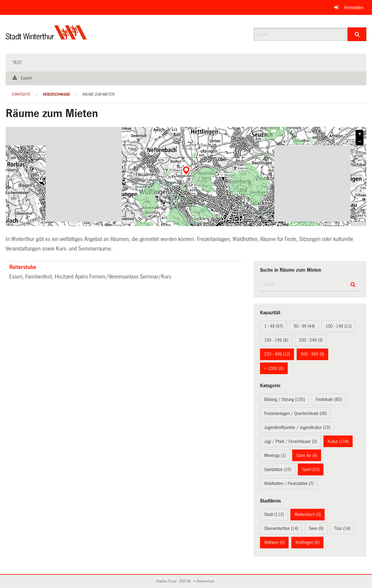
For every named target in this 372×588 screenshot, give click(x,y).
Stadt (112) (274, 514)
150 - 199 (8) (276, 340)
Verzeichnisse (56, 94)
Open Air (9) (307, 455)
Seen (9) (316, 528)
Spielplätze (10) (278, 469)
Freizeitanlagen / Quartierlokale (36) (295, 413)
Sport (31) (311, 469)
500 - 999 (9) (313, 354)
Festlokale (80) (329, 399)
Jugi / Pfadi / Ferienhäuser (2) (291, 441)
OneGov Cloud (167, 581)
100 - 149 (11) (338, 326)
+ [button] (360, 134)
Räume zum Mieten (98, 94)
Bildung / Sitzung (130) (285, 399)
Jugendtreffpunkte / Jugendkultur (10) (297, 427)
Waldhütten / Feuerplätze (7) (289, 483)
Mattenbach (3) (308, 514)
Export (26, 78)
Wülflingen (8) (308, 542)
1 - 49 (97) (274, 326)
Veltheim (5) (274, 542)
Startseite (21, 94)
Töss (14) (342, 528)
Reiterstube (23, 267)
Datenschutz (206, 581)
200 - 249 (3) (311, 340)
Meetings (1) (275, 455)
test (17, 63)
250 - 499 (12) (277, 354)
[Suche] (357, 34)
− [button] (360, 142)
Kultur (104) (338, 441)
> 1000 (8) (274, 368)
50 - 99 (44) (304, 326)
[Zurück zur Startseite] (46, 37)
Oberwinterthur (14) (281, 528)
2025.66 (185, 581)
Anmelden (354, 8)
